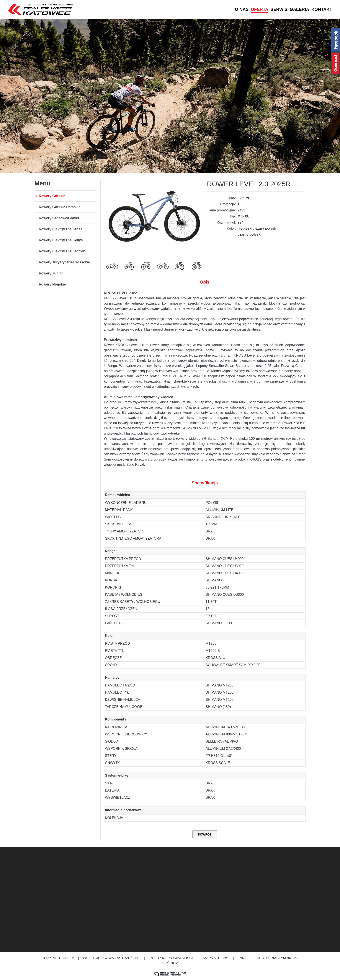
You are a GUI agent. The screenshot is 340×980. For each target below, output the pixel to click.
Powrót (205, 834)
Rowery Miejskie (52, 284)
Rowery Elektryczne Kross (61, 229)
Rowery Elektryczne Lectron (62, 251)
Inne (243, 958)
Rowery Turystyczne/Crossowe (64, 262)
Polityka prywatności (171, 958)
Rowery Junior (51, 273)
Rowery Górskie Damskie (60, 207)
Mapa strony (216, 958)
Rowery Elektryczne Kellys (61, 240)
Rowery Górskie (52, 196)
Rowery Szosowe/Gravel (59, 218)
